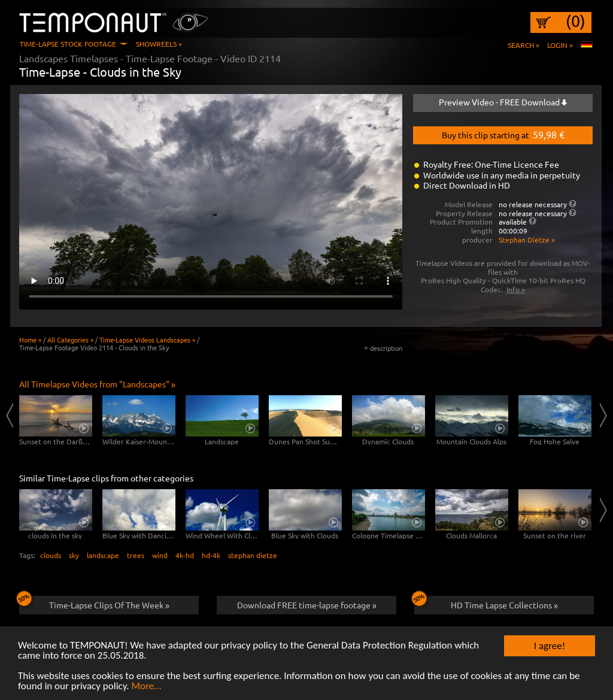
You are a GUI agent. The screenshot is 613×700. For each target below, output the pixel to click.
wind (160, 555)
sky (74, 555)
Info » (516, 289)
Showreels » (159, 44)
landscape (103, 555)
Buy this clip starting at (503, 134)
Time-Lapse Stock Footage (68, 44)
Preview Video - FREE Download (503, 102)
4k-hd (185, 555)
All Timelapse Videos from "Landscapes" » (97, 384)
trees (136, 555)
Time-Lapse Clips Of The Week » (94, 603)
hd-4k (211, 555)
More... (146, 687)
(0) (576, 21)
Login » (560, 45)
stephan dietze (253, 555)
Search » (524, 45)
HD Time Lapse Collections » (486, 603)
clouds (51, 555)
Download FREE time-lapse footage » (307, 605)
